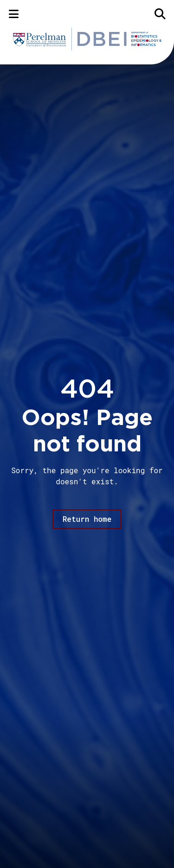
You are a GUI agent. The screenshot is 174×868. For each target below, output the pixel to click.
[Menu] (14, 14)
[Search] (160, 14)
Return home (87, 519)
